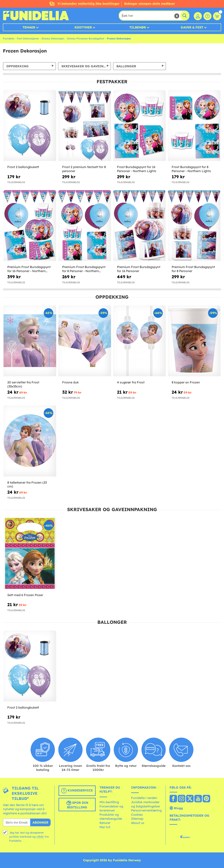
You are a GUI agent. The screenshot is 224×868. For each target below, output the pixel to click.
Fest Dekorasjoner (28, 38)
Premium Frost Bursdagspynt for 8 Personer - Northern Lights (84, 269)
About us (138, 823)
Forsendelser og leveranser (111, 808)
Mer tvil (105, 827)
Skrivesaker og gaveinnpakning (86, 66)
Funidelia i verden (144, 798)
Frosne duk (70, 382)
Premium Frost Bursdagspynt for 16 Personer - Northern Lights (29, 269)
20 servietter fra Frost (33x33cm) (23, 384)
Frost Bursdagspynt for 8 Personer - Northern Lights (191, 169)
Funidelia (9, 38)
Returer (105, 823)
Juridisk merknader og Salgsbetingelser (146, 804)
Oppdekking (18, 66)
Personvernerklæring (146, 810)
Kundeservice (77, 791)
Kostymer (83, 27)
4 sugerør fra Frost (131, 382)
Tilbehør (138, 27)
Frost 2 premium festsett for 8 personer (84, 169)
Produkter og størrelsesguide (111, 817)
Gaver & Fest (192, 27)
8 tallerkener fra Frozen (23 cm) (27, 484)
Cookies (137, 815)
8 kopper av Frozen (186, 382)
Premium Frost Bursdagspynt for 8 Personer (193, 269)
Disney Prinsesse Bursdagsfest (86, 38)
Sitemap (137, 819)
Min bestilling (109, 802)
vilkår (40, 837)
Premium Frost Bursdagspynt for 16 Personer (139, 269)
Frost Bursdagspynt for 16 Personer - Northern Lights (137, 169)
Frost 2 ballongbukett (23, 167)
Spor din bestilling (77, 805)
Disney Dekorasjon (53, 38)
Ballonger (126, 66)
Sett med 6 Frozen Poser (25, 595)
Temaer (29, 27)
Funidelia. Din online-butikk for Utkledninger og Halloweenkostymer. (36, 16)
